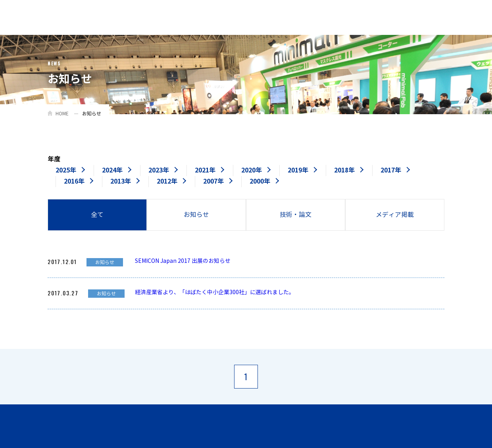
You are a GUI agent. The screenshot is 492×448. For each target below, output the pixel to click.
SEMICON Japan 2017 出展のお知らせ (183, 261)
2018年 (344, 170)
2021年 (205, 170)
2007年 (213, 181)
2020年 (252, 170)
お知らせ (196, 215)
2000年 (260, 181)
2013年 (121, 181)
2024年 (112, 170)
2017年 (391, 170)
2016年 (74, 181)
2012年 (167, 181)
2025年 (66, 170)
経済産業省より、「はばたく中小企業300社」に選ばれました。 (215, 292)
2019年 (298, 170)
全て (97, 215)
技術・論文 (296, 215)
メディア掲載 (395, 215)
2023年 (159, 170)
